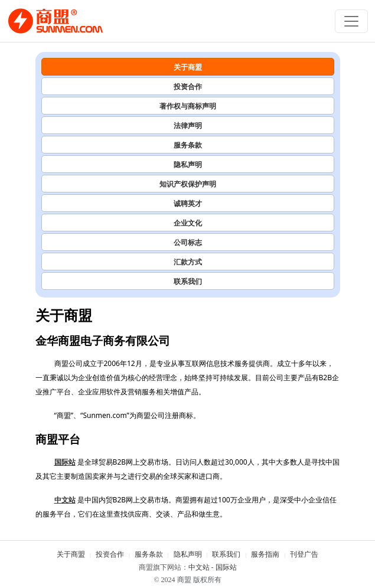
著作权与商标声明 (188, 106)
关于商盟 (188, 67)
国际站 (65, 462)
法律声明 (188, 125)
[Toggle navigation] (351, 21)
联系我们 (188, 281)
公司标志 (188, 242)
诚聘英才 (188, 203)
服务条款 (188, 145)
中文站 (65, 500)
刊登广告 (304, 554)
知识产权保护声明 (188, 184)
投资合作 (188, 86)
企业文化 (188, 223)
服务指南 (265, 554)
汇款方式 (188, 262)
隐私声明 (188, 164)
